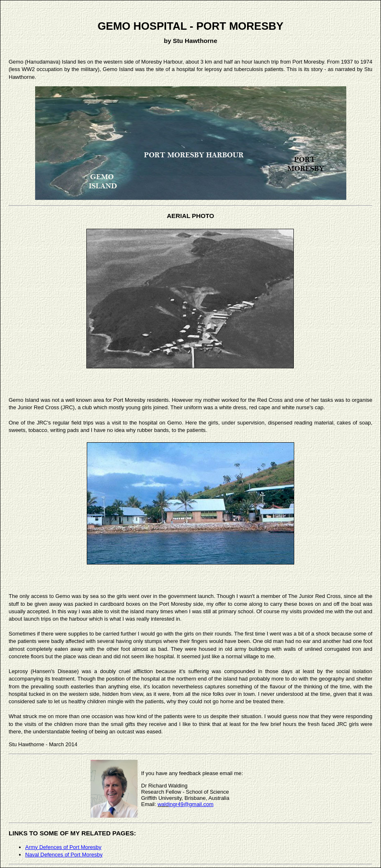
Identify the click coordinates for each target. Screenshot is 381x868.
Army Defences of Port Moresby (63, 847)
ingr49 (176, 804)
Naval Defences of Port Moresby (64, 855)
